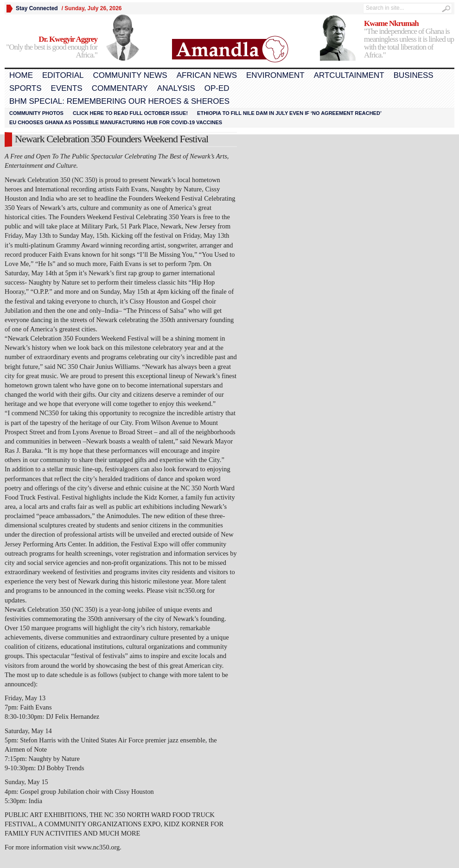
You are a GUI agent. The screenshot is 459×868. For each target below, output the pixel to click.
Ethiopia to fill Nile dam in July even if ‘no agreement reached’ (289, 113)
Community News (130, 75)
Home (21, 75)
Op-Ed (217, 88)
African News (207, 75)
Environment (275, 75)
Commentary (120, 88)
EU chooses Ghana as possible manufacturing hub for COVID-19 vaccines (116, 122)
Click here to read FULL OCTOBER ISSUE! (130, 113)
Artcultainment (349, 75)
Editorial (63, 75)
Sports (25, 88)
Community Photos (36, 113)
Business (414, 75)
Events (67, 88)
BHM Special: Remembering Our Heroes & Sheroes (119, 101)
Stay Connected (37, 8)
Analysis (176, 88)
